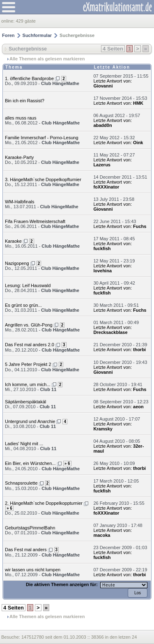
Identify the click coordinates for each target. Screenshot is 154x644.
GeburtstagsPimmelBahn (30, 528)
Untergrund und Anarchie (30, 421)
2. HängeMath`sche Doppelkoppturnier (44, 503)
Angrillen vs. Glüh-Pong (29, 325)
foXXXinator (106, 187)
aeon (138, 407)
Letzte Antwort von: (113, 81)
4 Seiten (113, 49)
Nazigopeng (17, 263)
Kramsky (103, 429)
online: (8, 21)
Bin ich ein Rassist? (25, 101)
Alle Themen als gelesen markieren (47, 59)
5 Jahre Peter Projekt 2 (28, 364)
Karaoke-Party (19, 157)
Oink (138, 143)
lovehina (102, 271)
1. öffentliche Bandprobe (29, 78)
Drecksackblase (110, 332)
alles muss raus (21, 118)
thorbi (139, 350)
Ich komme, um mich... (28, 384)
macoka (102, 535)
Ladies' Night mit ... (24, 444)
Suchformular (37, 35)
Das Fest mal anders (26, 550)
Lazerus (102, 165)
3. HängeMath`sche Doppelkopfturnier (43, 179)
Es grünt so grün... (23, 305)
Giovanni (103, 86)
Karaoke (13, 241)
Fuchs (140, 226)
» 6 (67, 463)
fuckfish (102, 248)
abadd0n (102, 125)
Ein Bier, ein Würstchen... (30, 463)
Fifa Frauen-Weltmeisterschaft (35, 221)
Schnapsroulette (21, 483)
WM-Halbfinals (20, 202)
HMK (138, 103)
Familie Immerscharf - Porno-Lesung (42, 138)
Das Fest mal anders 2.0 (30, 345)
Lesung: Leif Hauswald (28, 285)
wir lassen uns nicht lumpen (33, 570)
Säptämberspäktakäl (25, 402)
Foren (8, 35)
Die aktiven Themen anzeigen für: (62, 584)
